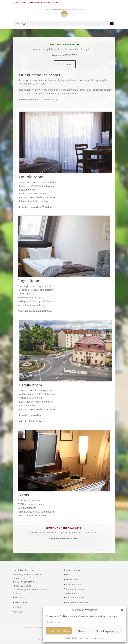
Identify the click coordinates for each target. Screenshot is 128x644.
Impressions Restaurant (78, 602)
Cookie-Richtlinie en (74, 638)
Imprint (101, 638)
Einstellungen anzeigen (109, 631)
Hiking (18, 607)
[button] (122, 610)
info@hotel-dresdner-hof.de (33, 590)
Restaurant (20, 597)
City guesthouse (74, 584)
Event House (21, 602)
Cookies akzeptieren (59, 631)
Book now (65, 64)
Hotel (69, 574)
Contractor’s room (75, 589)
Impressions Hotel (75, 597)
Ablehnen (83, 631)
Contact (39, 627)
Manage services (55, 622)
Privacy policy (90, 638)
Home (28, 627)
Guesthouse (72, 579)
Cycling (18, 612)
